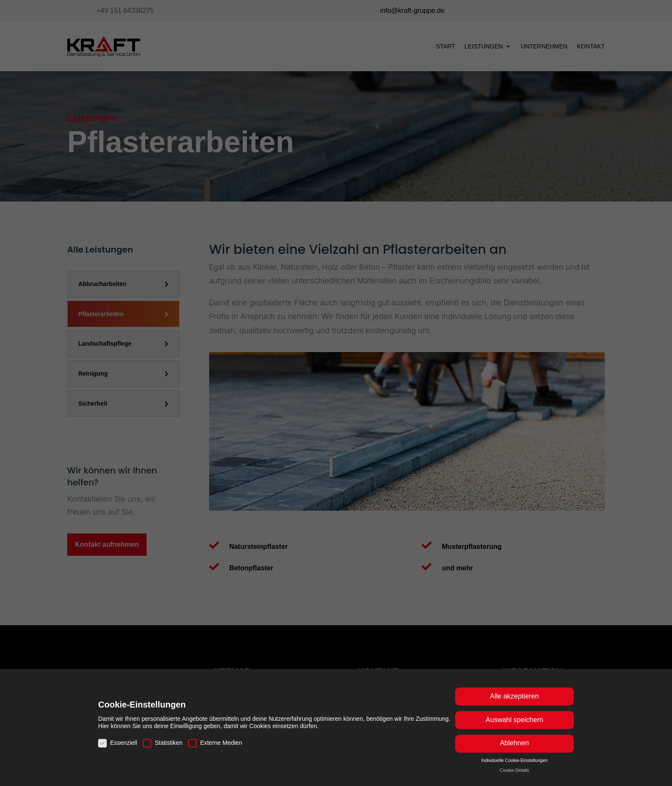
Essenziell (118, 750)
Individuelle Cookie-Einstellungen (514, 767)
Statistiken (163, 750)
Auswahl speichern (514, 727)
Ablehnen (514, 750)
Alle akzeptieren (514, 703)
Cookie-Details (514, 777)
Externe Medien (215, 750)
